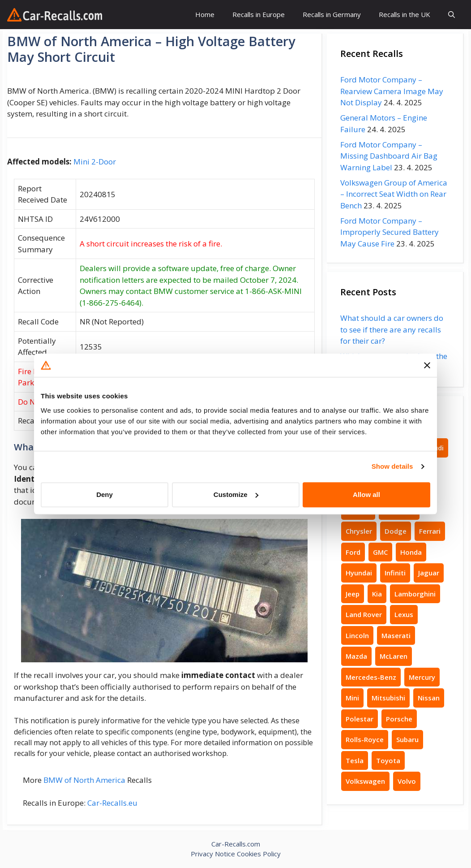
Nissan (429, 698)
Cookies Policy (259, 854)
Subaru (407, 739)
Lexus (404, 614)
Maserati (396, 635)
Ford (353, 552)
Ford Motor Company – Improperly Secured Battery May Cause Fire (390, 232)
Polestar (360, 719)
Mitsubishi (388, 698)
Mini (352, 698)
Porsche (399, 719)
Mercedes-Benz (371, 677)
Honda (411, 552)
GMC (380, 552)
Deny (105, 494)
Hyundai (359, 573)
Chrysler (359, 531)
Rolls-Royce (365, 739)
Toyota (388, 760)
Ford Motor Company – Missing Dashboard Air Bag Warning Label (389, 156)
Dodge (396, 531)
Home (205, 14)
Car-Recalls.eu (112, 803)
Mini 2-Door (95, 162)
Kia (377, 594)
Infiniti (395, 573)
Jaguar (429, 573)
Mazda (356, 656)
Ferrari (430, 531)
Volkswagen (365, 781)
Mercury (422, 677)
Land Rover (364, 614)
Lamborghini (415, 594)
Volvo (407, 781)
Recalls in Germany (332, 14)
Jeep (353, 594)
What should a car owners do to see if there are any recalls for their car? (392, 329)
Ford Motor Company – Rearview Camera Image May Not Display (392, 91)
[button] (452, 15)
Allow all (366, 494)
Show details (392, 466)
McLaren (394, 656)
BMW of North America (84, 780)
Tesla (355, 760)
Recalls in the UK (405, 14)
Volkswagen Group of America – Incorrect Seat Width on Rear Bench (394, 194)
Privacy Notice (213, 854)
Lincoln (357, 635)
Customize (236, 494)
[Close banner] (427, 365)
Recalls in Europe (259, 14)
